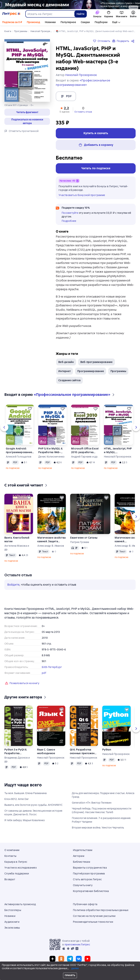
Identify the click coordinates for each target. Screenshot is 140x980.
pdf (44, 674)
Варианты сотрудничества (90, 868)
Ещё (115, 22)
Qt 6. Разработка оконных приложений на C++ (84, 753)
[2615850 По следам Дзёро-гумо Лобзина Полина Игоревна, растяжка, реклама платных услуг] (70, 5)
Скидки (85, 22)
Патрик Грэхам (80, 544)
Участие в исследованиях (21, 868)
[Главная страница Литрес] (11, 14)
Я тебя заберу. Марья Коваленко (25, 822)
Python (107, 751)
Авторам (79, 856)
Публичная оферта (85, 904)
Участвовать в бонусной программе (82, 195)
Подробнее (69, 221)
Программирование (91, 373)
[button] (65, 109)
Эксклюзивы (12, 928)
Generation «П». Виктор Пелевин (92, 804)
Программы (118, 373)
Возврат (10, 879)
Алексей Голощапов (19, 458)
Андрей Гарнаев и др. (85, 458)
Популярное (68, 22)
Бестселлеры (13, 910)
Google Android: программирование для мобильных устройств (19, 452)
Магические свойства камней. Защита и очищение (51, 541)
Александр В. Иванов (51, 547)
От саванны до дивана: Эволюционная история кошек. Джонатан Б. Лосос (33, 814)
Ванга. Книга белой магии (17, 541)
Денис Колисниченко (51, 458)
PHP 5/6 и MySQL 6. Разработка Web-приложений (51, 452)
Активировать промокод (20, 904)
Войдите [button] (13, 586)
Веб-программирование (97, 363)
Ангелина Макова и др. (17, 549)
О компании (12, 850)
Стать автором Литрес (87, 879)
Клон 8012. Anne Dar (17, 800)
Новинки (50, 22)
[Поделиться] (133, 41)
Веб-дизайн (66, 363)
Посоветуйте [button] (70, 213)
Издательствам (83, 850)
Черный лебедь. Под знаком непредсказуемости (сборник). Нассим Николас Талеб (102, 812)
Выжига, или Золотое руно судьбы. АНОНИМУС (33, 806)
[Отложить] (30, 410)
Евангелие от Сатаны (84, 539)
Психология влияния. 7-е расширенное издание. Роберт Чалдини (101, 821)
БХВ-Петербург (52, 669)
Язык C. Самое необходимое (46, 753)
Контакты (10, 856)
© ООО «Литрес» (70, 970)
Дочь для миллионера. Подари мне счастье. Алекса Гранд (103, 796)
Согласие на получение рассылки (94, 916)
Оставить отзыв (83, 112)
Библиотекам (81, 862)
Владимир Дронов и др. (17, 761)
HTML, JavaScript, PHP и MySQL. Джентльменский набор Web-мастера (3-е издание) (118, 452)
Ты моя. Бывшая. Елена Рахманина (26, 795)
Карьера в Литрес (16, 862)
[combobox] (50, 14)
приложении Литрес (77, 944)
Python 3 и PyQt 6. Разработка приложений (16, 753)
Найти (80, 14)
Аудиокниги (12, 922)
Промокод (33, 22)
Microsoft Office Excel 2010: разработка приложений (85, 452)
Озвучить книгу (83, 885)
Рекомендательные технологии (93, 922)
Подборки (101, 22)
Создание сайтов (69, 382)
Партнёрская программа (89, 873)
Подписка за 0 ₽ (12, 22)
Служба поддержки (17, 873)
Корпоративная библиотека (91, 891)
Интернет (65, 373)
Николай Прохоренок (118, 458)
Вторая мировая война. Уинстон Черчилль (98, 829)
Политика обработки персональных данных (101, 910)
